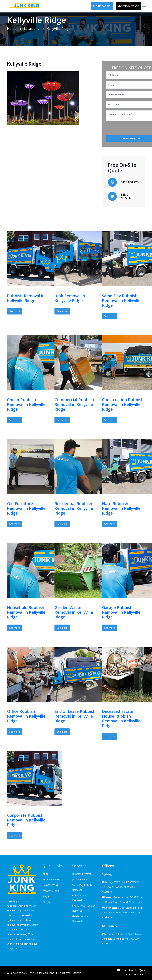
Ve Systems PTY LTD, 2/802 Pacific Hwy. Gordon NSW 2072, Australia (123, 912)
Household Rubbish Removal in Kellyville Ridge (26, 612)
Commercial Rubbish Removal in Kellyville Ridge (74, 404)
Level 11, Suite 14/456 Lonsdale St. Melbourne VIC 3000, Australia (122, 939)
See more (15, 311)
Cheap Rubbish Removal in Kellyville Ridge (26, 404)
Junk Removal (80, 880)
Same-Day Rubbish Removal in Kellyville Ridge (121, 301)
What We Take (51, 891)
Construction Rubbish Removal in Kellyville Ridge (123, 404)
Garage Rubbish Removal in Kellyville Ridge (121, 612)
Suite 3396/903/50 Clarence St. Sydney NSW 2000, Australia (121, 887)
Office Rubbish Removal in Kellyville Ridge (26, 716)
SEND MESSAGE (129, 6)
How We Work (51, 885)
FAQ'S (46, 896)
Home (12, 28)
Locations (32, 28)
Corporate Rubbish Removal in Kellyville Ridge (26, 820)
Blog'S (46, 902)
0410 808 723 (102, 6)
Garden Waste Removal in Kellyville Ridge (74, 612)
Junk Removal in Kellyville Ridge (70, 298)
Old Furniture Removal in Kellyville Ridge (26, 508)
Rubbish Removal (52, 880)
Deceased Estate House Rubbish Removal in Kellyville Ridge (121, 718)
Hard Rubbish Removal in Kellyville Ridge (121, 508)
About (46, 874)
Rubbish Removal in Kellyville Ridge (26, 298)
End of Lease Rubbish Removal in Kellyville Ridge (75, 716)
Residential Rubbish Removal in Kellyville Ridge (74, 508)
